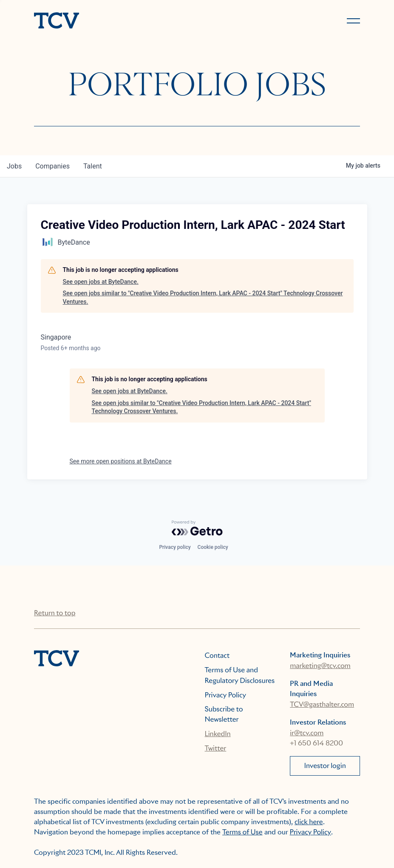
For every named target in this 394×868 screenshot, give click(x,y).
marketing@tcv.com (320, 666)
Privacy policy (175, 547)
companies (52, 166)
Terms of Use (242, 832)
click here (309, 822)
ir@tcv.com (307, 733)
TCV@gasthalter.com (322, 704)
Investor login (325, 766)
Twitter (216, 748)
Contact (217, 655)
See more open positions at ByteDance (121, 461)
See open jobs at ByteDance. (101, 282)
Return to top (55, 613)
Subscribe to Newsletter (224, 714)
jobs (14, 166)
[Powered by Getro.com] (197, 528)
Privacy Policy (226, 695)
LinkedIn (218, 734)
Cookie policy (213, 547)
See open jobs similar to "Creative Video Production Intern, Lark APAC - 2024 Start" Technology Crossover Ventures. (203, 297)
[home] (112, 21)
